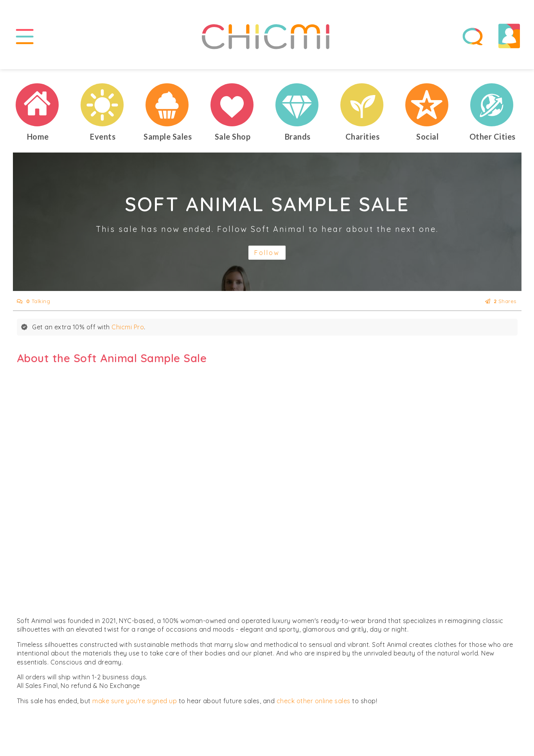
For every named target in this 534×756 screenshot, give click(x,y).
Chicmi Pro (128, 327)
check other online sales (314, 701)
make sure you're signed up (135, 701)
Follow (267, 253)
